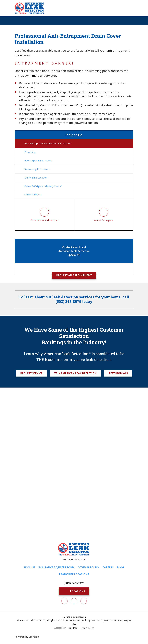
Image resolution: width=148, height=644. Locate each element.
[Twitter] (74, 602)
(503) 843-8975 (74, 584)
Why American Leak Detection (76, 374)
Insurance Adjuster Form (56, 568)
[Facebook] (64, 602)
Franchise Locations (74, 575)
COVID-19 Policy (88, 568)
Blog (120, 568)
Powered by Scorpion (27, 638)
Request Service (31, 374)
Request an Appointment (74, 276)
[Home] (30, 8)
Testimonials (118, 374)
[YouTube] (84, 602)
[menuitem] (74, 143)
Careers (108, 568)
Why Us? (30, 568)
